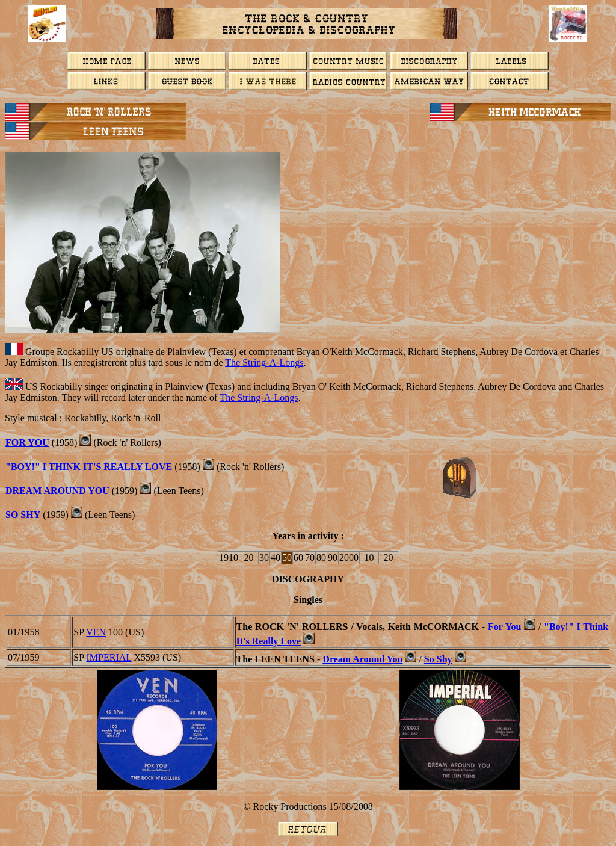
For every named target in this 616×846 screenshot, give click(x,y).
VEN (96, 632)
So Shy (23, 515)
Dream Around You (362, 659)
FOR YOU (27, 443)
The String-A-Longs (264, 363)
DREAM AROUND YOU (57, 491)
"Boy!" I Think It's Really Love (89, 467)
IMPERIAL (109, 657)
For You (504, 627)
